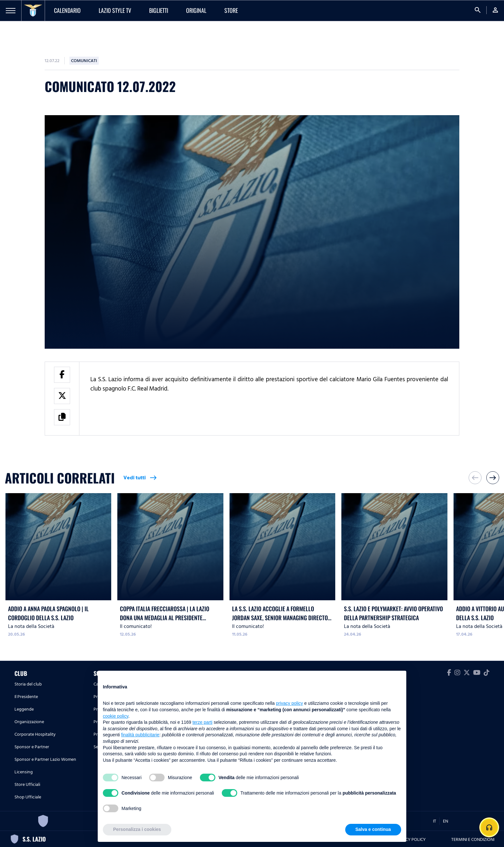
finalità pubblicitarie (140, 735)
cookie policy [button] (116, 716)
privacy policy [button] (290, 703)
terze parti (203, 722)
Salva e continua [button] (373, 829)
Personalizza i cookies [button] (137, 829)
